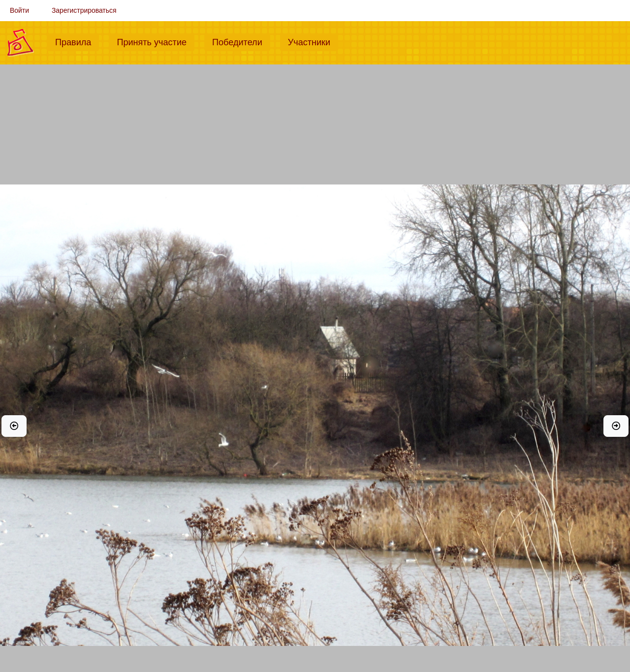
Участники (313, 41)
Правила (77, 41)
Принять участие (156, 41)
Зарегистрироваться (84, 10)
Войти (19, 10)
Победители (241, 41)
